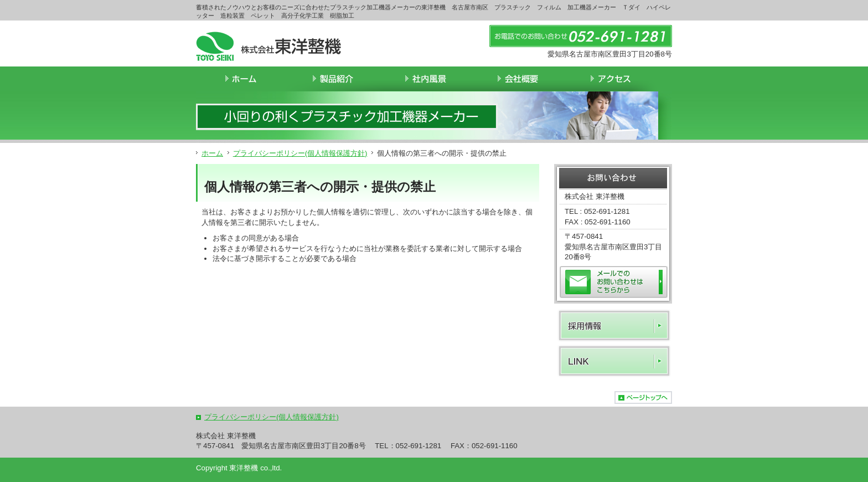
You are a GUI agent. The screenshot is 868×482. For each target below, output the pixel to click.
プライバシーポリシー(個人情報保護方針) (300, 153)
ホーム (212, 153)
